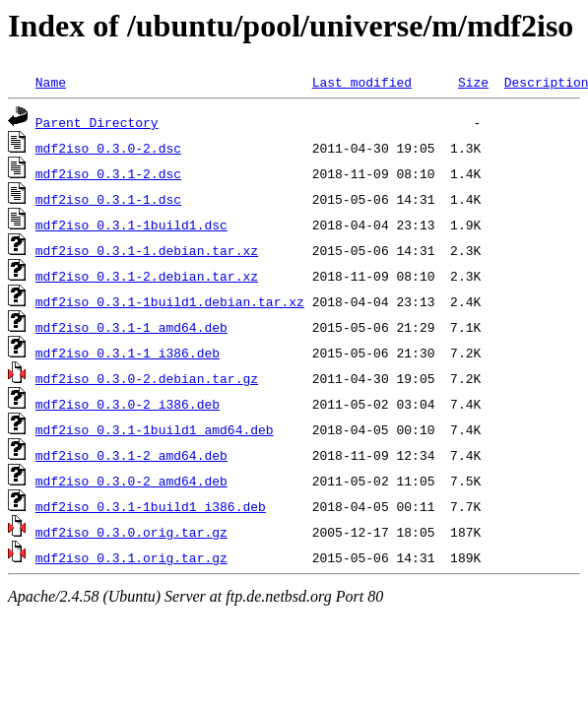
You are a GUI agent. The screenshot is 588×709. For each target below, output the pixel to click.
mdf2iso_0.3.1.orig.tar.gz (131, 557)
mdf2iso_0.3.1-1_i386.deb (128, 353)
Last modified (362, 82)
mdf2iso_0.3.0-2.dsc (108, 148)
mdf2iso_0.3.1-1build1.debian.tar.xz (170, 301)
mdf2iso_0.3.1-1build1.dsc (131, 225)
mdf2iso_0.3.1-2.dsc (108, 173)
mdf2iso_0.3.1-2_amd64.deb (131, 455)
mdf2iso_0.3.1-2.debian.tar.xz (147, 276)
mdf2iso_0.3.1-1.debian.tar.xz (147, 250)
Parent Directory (97, 122)
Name (51, 82)
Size (473, 82)
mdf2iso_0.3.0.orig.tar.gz (131, 532)
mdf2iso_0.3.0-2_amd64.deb (131, 481)
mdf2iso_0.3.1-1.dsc (108, 199)
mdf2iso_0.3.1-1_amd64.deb (131, 327)
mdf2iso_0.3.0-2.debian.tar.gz (147, 378)
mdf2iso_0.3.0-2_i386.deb (128, 404)
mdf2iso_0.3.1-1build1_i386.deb (151, 506)
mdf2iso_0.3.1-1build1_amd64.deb (155, 429)
